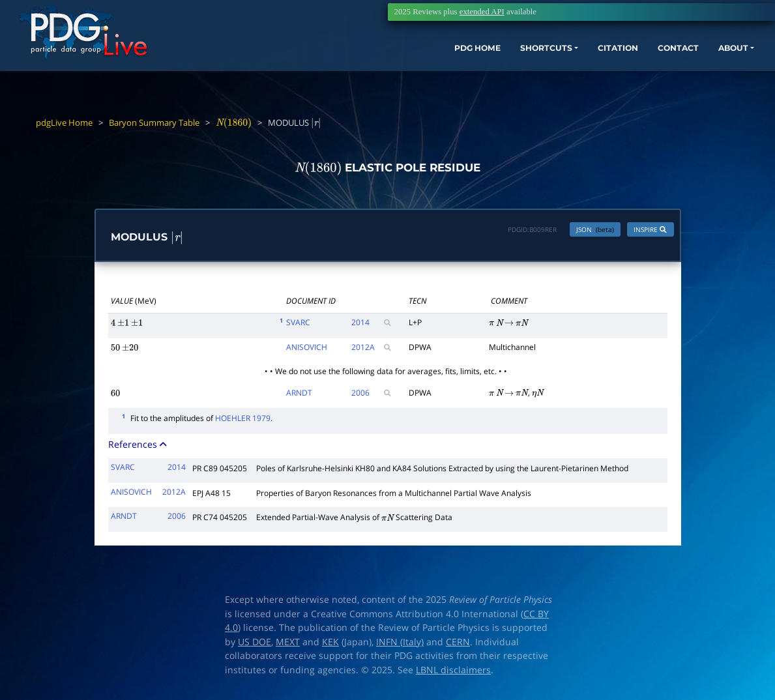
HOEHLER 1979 (243, 421)
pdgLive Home (64, 123)
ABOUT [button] (720, 57)
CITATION (590, 57)
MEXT (288, 645)
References (138, 447)
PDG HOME (427, 57)
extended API (482, 12)
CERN (458, 645)
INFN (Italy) (400, 645)
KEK (330, 645)
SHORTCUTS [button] (507, 57)
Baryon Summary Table (154, 123)
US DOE (255, 645)
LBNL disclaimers (453, 673)
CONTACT (657, 57)
